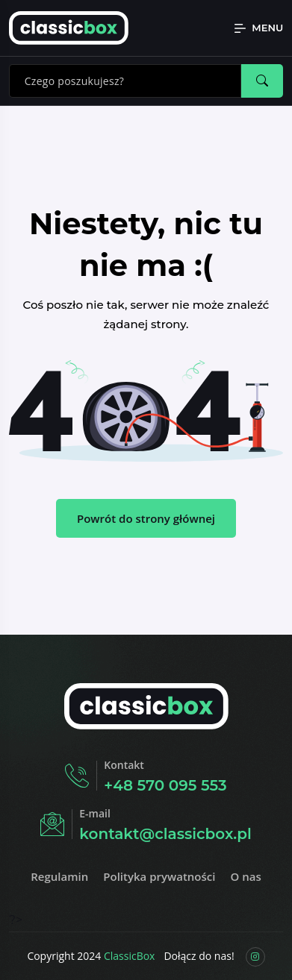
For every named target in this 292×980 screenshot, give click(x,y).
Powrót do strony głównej (146, 518)
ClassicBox (130, 956)
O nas (245, 876)
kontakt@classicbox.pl (165, 834)
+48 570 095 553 (165, 785)
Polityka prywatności (159, 876)
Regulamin (59, 876)
